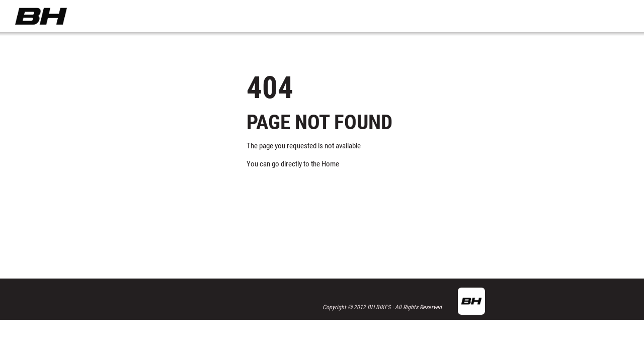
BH (41, 16)
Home (330, 164)
